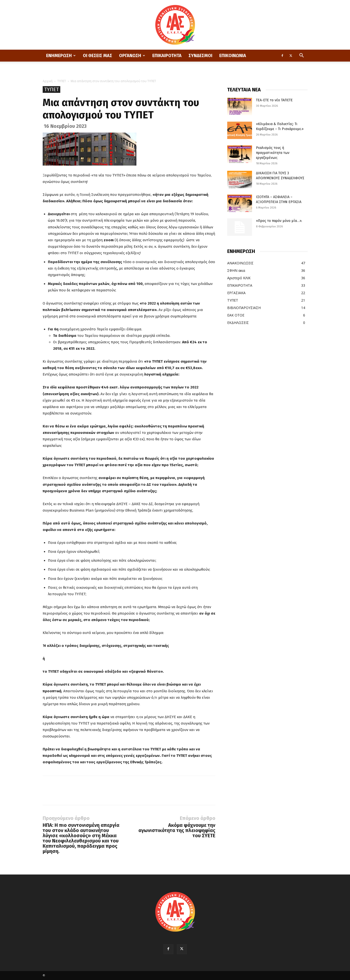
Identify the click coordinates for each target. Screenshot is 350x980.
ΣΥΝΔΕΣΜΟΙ (200, 56)
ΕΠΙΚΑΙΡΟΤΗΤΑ (167, 56)
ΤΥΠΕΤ (62, 81)
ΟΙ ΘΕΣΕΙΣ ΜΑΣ (97, 56)
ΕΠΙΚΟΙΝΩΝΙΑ (233, 56)
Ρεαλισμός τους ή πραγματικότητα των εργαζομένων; (273, 153)
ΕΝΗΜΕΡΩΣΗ (61, 56)
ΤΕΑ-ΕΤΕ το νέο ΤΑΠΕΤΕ (274, 100)
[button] (302, 56)
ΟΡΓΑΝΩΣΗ (132, 56)
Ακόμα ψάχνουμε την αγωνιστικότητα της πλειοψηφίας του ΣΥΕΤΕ (177, 830)
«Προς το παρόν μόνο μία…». (279, 221)
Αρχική (48, 81)
